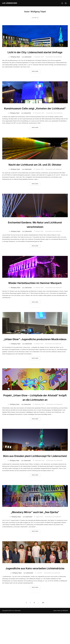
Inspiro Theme (57, 641)
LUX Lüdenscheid (10, 3)
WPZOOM (65, 641)
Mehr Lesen (36, 76)
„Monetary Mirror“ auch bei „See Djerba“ (35, 538)
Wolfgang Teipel (15, 61)
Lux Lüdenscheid (27, 61)
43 (43, 633)
